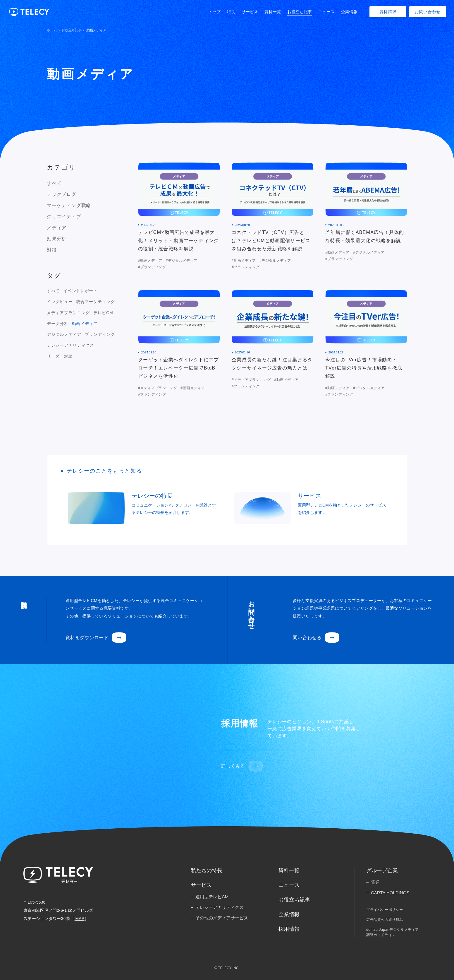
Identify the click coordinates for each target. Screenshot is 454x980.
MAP (80, 919)
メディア (57, 228)
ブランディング (100, 334)
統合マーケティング (95, 302)
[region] (82, 217)
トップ (214, 12)
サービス (250, 12)
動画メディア (85, 324)
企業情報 (349, 12)
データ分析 (58, 324)
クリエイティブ (64, 217)
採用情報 (289, 929)
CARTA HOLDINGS (390, 893)
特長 (231, 12)
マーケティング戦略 (69, 205)
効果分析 (57, 239)
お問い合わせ (428, 12)
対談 (52, 250)
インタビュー (60, 302)
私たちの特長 (207, 870)
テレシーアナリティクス (70, 345)
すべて (54, 183)
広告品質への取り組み (385, 920)
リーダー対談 (60, 356)
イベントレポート (80, 291)
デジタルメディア (64, 334)
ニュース (326, 12)
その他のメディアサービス (222, 918)
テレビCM (103, 313)
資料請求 (388, 12)
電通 (375, 882)
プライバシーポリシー (385, 910)
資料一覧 (273, 12)
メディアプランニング (68, 313)
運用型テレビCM (212, 897)
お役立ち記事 (300, 12)
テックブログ (62, 194)
